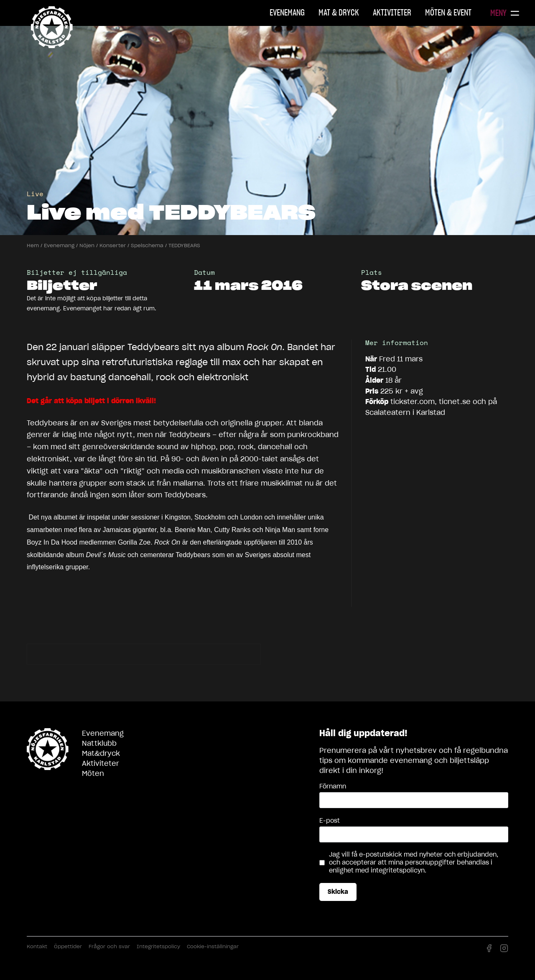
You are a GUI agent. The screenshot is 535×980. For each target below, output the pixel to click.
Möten (93, 773)
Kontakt (37, 946)
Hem (33, 245)
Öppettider (68, 946)
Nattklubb (99, 743)
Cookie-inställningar (213, 946)
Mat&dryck (101, 753)
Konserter (113, 245)
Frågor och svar (109, 946)
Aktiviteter (392, 13)
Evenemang (287, 13)
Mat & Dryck (339, 13)
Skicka (338, 892)
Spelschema (147, 245)
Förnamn (333, 786)
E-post (330, 821)
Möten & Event (448, 13)
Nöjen (87, 245)
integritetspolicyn (398, 870)
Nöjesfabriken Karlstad (52, 27)
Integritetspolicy (158, 946)
